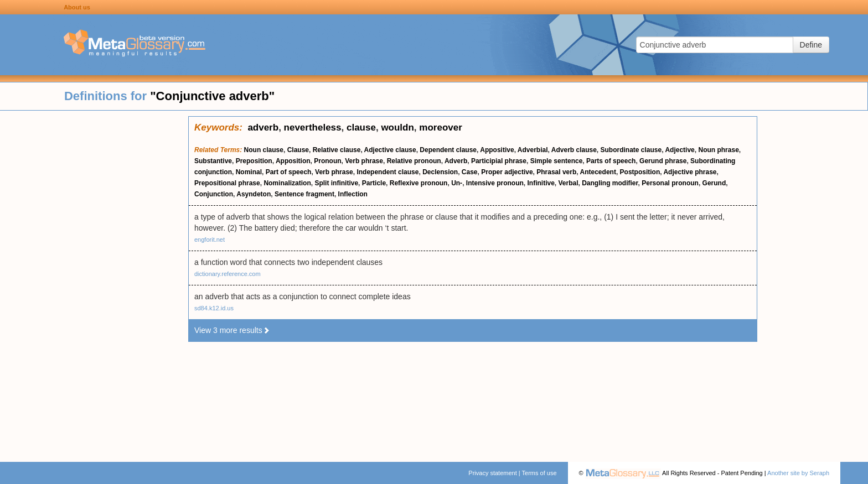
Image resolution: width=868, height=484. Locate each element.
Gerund (714, 183)
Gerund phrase (663, 161)
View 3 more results (232, 330)
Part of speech (289, 172)
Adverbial (533, 150)
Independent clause (387, 172)
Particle (374, 183)
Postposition (640, 172)
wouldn (397, 127)
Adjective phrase (690, 172)
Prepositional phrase (227, 183)
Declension (440, 172)
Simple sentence (557, 161)
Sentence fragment (304, 194)
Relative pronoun (414, 161)
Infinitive (541, 183)
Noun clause (264, 150)
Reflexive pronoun (419, 183)
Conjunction (214, 194)
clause (361, 127)
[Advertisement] (94, 282)
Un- (457, 183)
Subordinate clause (631, 150)
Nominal (249, 172)
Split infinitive (336, 183)
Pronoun (327, 161)
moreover (440, 127)
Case (470, 172)
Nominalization (287, 183)
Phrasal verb (556, 172)
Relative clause (337, 150)
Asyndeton (254, 194)
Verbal (569, 183)
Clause (298, 150)
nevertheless (313, 127)
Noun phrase (718, 150)
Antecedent (598, 172)
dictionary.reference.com (228, 274)
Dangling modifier (610, 183)
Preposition (254, 161)
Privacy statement (492, 473)
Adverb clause (574, 150)
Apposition (293, 161)
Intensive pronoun (495, 183)
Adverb (456, 161)
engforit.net (210, 240)
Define (811, 45)
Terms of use (539, 473)
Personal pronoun (670, 183)
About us (77, 7)
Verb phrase (364, 161)
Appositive (497, 150)
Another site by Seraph (798, 473)
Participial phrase (499, 161)
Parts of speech (611, 161)
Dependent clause (448, 150)
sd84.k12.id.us (214, 308)
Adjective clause (390, 150)
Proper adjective (507, 172)
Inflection (353, 194)
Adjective (680, 150)
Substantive (213, 161)
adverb (263, 127)
